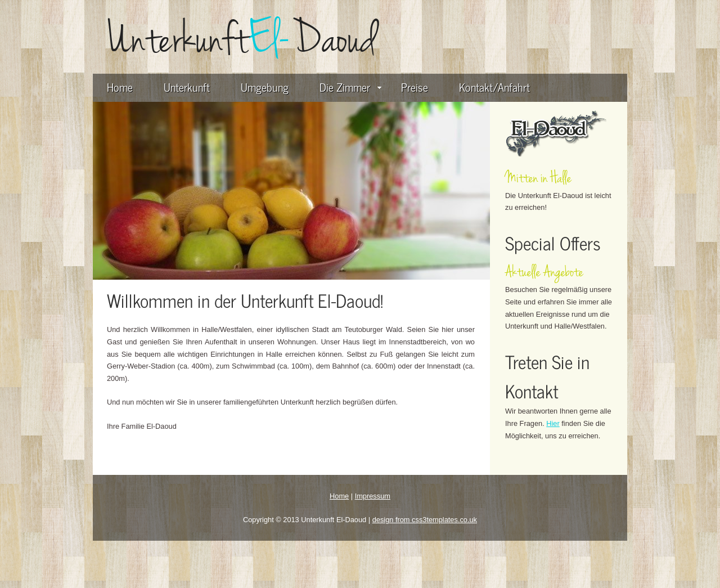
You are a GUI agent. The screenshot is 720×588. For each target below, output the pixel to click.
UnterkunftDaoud (242, 39)
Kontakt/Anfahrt (494, 87)
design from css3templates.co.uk (425, 520)
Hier (553, 423)
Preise (415, 87)
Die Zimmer (350, 87)
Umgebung (265, 87)
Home (120, 87)
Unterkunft (187, 87)
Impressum (373, 496)
